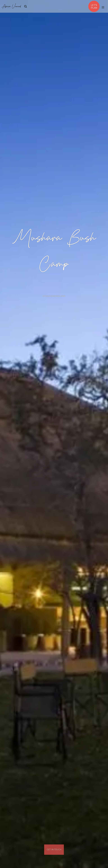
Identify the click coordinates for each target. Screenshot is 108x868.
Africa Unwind (11, 6)
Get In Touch (54, 850)
